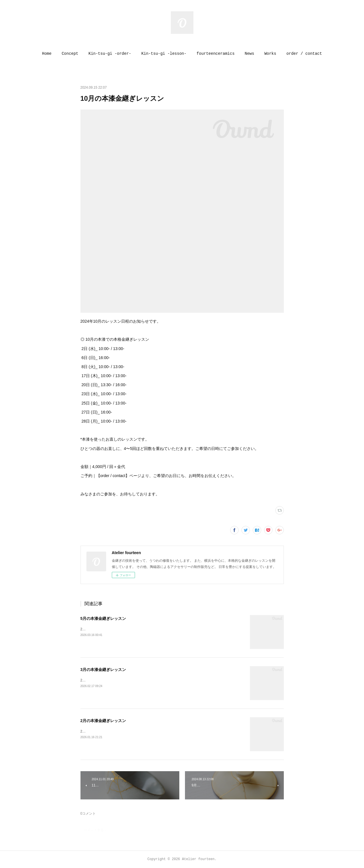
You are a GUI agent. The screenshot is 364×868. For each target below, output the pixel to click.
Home (47, 54)
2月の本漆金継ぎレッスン (103, 721)
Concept (70, 54)
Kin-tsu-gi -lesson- (164, 54)
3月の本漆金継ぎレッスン (103, 670)
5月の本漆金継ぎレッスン (103, 618)
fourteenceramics (215, 54)
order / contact (304, 54)
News (250, 54)
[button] (47, 54)
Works (270, 54)
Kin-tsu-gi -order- (110, 54)
